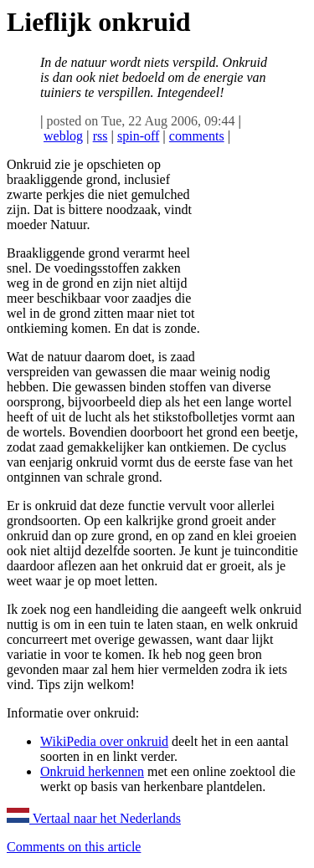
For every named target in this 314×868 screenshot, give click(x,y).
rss (100, 136)
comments (197, 136)
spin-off (138, 136)
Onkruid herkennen (92, 771)
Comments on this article (74, 847)
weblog (63, 136)
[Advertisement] (255, 260)
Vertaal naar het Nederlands (94, 818)
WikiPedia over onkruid (104, 741)
